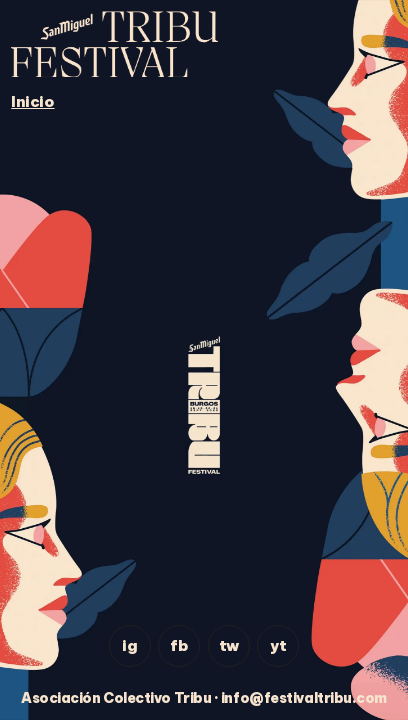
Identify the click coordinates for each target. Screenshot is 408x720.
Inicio (32, 101)
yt (278, 645)
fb (179, 645)
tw (229, 645)
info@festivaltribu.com (304, 698)
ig (129, 645)
